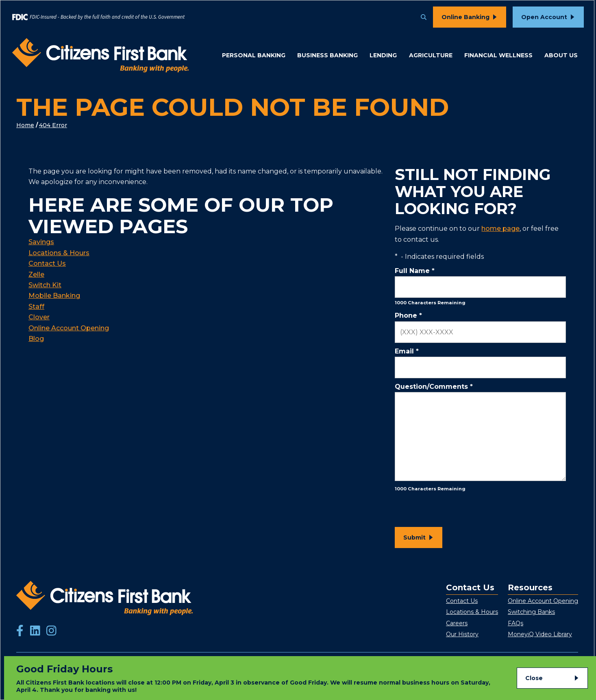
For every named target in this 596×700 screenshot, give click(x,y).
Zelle (36, 274)
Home (25, 125)
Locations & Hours (59, 253)
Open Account (544, 17)
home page (500, 229)
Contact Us (47, 263)
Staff (36, 307)
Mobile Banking (54, 296)
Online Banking (465, 17)
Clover (39, 317)
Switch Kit (45, 285)
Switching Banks (531, 612)
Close (534, 678)
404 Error (53, 125)
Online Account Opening (69, 328)
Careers (457, 623)
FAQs (516, 623)
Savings (41, 242)
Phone (408, 315)
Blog (36, 339)
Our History (462, 634)
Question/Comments (434, 387)
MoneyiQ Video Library (540, 634)
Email (407, 351)
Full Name (415, 271)
